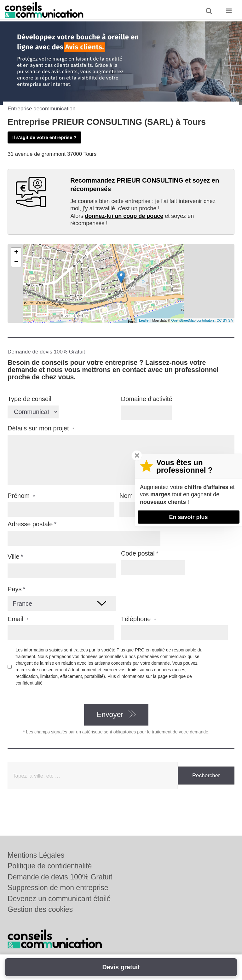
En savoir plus (188, 517)
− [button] (16, 262)
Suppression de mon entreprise (58, 888)
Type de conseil (29, 399)
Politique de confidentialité (50, 866)
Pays (14, 589)
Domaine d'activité (147, 399)
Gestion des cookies (40, 909)
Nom (129, 496)
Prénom (21, 496)
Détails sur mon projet (41, 428)
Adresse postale (30, 524)
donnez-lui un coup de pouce (124, 216)
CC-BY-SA (225, 320)
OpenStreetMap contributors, (194, 320)
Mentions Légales (36, 855)
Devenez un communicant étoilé (59, 899)
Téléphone (138, 619)
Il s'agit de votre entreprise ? (44, 137)
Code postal (138, 553)
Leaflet (144, 320)
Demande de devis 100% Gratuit (60, 877)
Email (18, 619)
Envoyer (110, 715)
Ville (13, 557)
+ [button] (16, 253)
